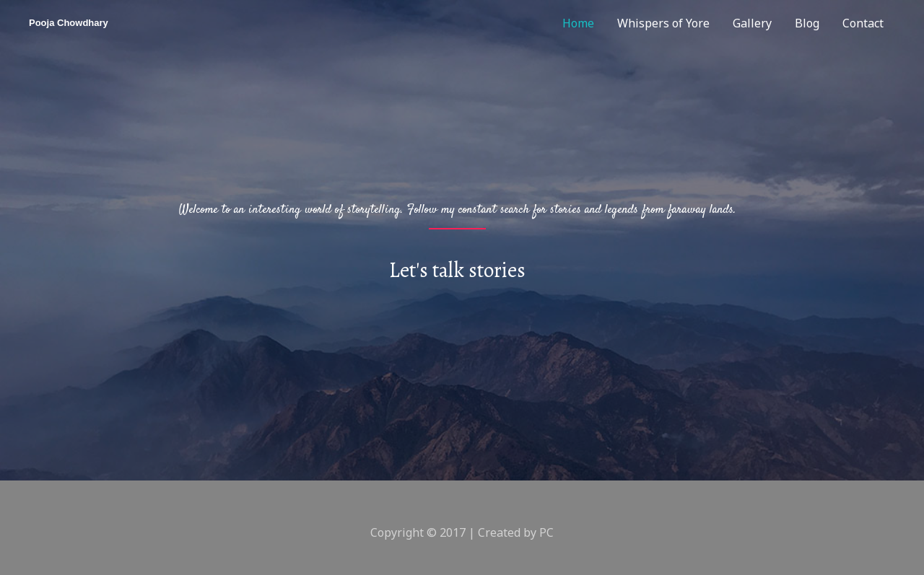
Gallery (752, 23)
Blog (807, 23)
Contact (863, 23)
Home (578, 23)
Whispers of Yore (663, 23)
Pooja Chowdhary (69, 23)
